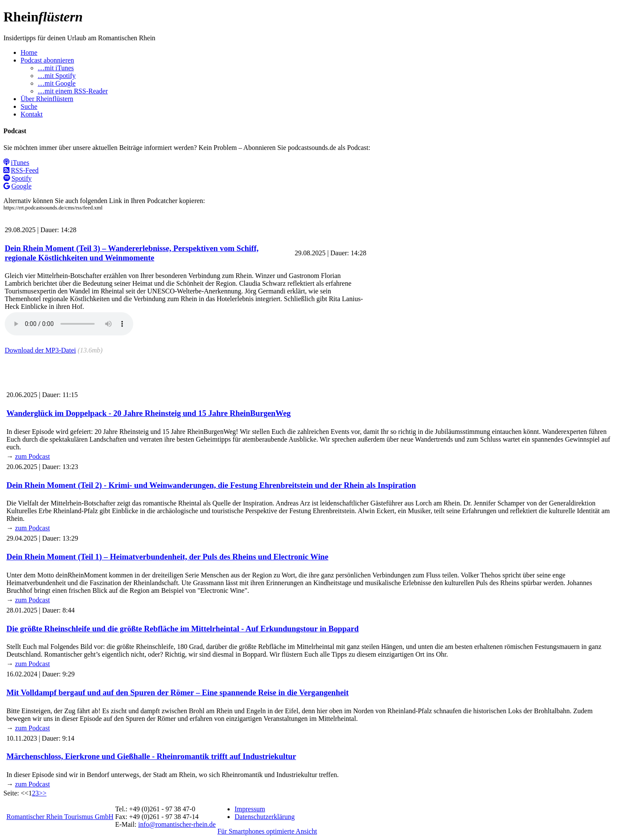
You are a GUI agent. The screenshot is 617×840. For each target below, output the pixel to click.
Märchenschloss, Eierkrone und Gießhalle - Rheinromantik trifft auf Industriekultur (151, 756)
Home (29, 52)
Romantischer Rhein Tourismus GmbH (60, 817)
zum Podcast (32, 456)
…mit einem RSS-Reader (73, 91)
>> (42, 793)
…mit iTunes (56, 68)
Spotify (18, 178)
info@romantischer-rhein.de (177, 824)
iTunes (16, 163)
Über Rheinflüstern (47, 99)
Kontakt (32, 114)
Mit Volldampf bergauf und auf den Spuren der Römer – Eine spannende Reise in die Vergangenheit (178, 692)
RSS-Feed (21, 170)
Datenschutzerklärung (264, 817)
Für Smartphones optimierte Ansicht (267, 831)
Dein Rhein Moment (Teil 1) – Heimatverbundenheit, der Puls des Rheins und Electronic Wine (167, 557)
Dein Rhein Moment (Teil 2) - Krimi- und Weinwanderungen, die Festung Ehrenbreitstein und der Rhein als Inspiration (211, 485)
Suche (29, 106)
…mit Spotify (57, 76)
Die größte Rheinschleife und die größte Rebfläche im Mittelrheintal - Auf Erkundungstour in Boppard (183, 629)
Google (18, 186)
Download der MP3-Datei (40, 350)
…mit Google (57, 83)
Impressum (250, 809)
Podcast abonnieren (47, 60)
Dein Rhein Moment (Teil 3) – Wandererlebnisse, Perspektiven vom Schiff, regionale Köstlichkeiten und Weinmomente (132, 253)
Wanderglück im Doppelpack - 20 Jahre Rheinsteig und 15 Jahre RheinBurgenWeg (148, 413)
